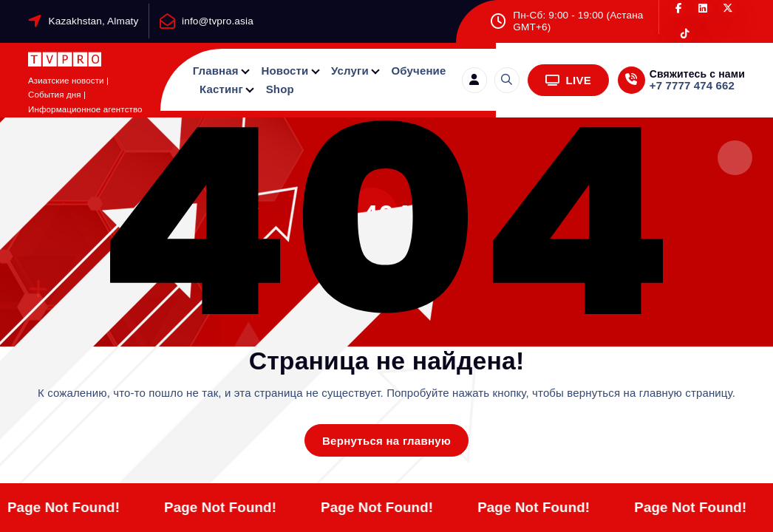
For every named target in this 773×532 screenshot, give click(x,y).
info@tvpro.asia (218, 21)
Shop (280, 89)
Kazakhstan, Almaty (94, 21)
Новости (285, 71)
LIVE (568, 80)
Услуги (350, 71)
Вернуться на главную (386, 441)
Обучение (419, 71)
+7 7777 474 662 (692, 85)
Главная (216, 71)
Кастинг (221, 89)
